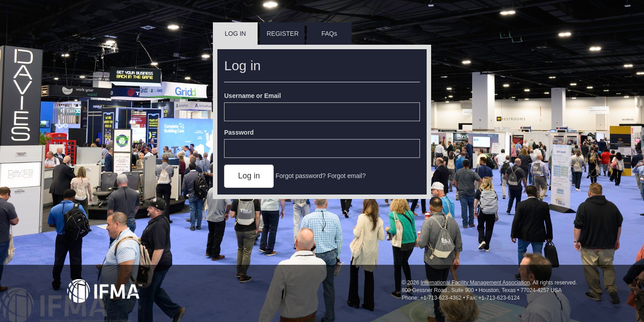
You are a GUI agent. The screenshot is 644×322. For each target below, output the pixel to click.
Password (239, 132)
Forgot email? (347, 176)
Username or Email (252, 96)
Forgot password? (301, 176)
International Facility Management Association (475, 283)
